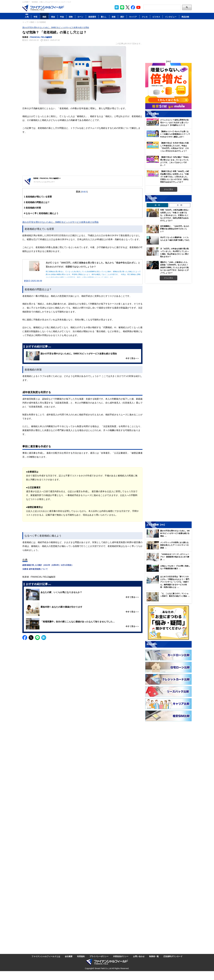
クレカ (145, 17)
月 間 (180, 205)
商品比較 (185, 17)
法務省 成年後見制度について (35, 569)
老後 (114, 17)
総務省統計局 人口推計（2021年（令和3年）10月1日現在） (48, 565)
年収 (35, 17)
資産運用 (92, 17)
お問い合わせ (139, 956)
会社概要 (69, 956)
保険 (71, 17)
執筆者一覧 (154, 956)
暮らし (104, 17)
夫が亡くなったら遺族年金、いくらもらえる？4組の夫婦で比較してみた (175, 239)
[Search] (162, 7)
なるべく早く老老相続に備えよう (41, 213)
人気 (27, 17)
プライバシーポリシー (99, 956)
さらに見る (168, 189)
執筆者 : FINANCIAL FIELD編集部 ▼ (47, 178)
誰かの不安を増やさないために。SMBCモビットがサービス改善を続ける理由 (56, 27)
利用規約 (81, 956)
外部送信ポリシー (121, 956)
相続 (44, 17)
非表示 (84, 192)
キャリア (133, 17)
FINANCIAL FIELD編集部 (41, 37)
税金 (53, 17)
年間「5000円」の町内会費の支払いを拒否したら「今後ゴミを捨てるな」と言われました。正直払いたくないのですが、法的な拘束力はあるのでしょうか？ (175, 215)
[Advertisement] (82, 155)
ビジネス (156, 17)
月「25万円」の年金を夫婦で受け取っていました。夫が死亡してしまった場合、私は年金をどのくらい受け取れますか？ (174, 253)
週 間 (157, 205)
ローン (80, 17)
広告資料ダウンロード (173, 956)
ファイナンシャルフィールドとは (46, 956)
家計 (122, 17)
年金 (62, 17)
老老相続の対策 (32, 208)
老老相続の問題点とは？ (37, 202)
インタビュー (171, 17)
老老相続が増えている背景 (38, 197)
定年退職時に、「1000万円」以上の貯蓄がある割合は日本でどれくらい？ (175, 229)
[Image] (43, 8)
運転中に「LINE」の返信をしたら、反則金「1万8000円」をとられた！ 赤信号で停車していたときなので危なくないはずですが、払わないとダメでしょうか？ (175, 267)
